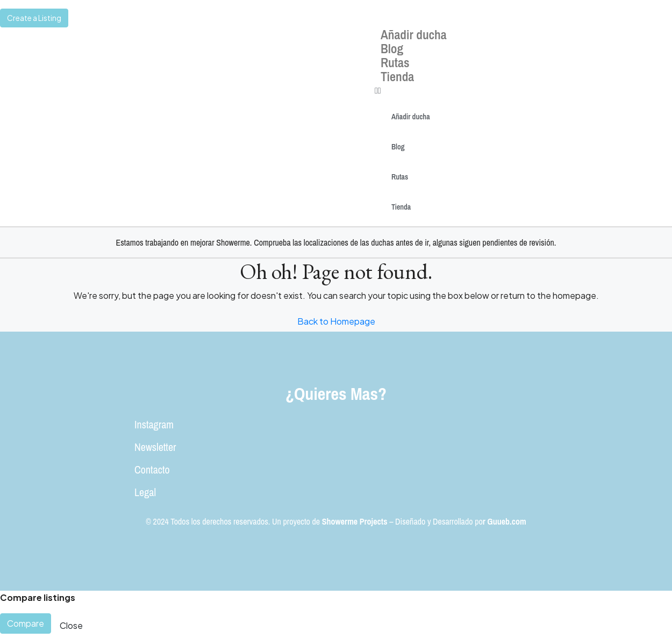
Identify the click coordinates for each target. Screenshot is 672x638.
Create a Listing (34, 18)
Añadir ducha (414, 34)
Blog (392, 48)
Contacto (152, 469)
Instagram (154, 424)
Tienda (397, 76)
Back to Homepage (336, 321)
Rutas (395, 62)
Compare (26, 623)
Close (71, 625)
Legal (145, 492)
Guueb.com (507, 521)
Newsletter (155, 447)
